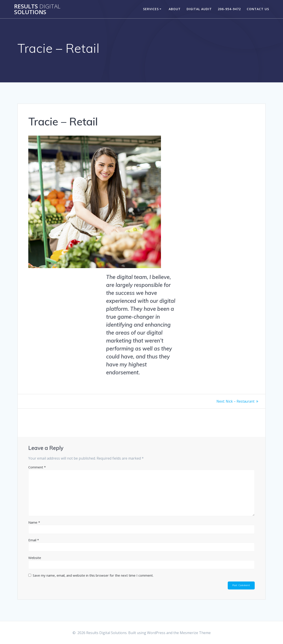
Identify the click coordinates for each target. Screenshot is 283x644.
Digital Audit (199, 9)
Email (34, 540)
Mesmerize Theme (195, 633)
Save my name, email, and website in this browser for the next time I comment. (93, 575)
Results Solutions (37, 9)
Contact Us (258, 9)
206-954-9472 (229, 9)
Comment (37, 467)
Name (34, 522)
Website (35, 558)
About (175, 9)
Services (151, 9)
